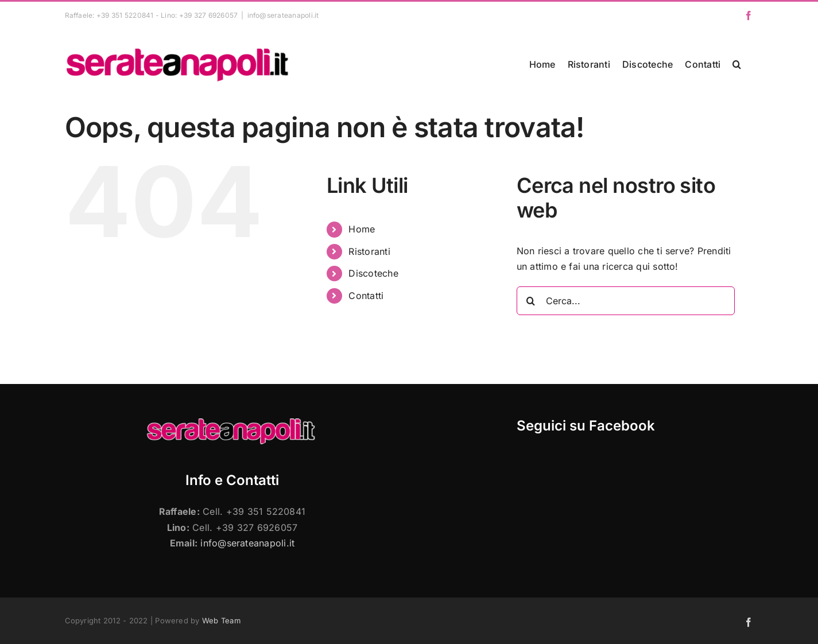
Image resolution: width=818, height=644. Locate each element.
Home (362, 229)
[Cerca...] (626, 301)
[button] (737, 64)
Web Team (221, 620)
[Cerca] (531, 301)
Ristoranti (369, 251)
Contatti (366, 296)
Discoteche (373, 273)
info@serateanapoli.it (283, 15)
